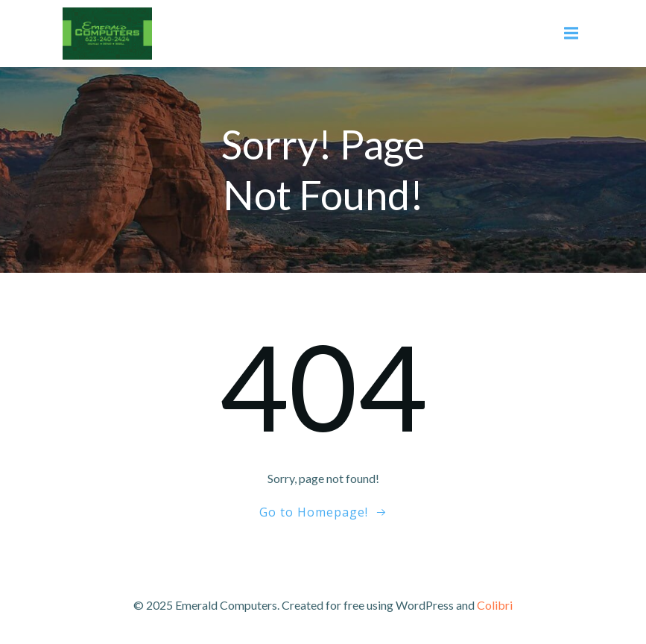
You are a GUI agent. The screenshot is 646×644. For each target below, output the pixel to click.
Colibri (495, 605)
